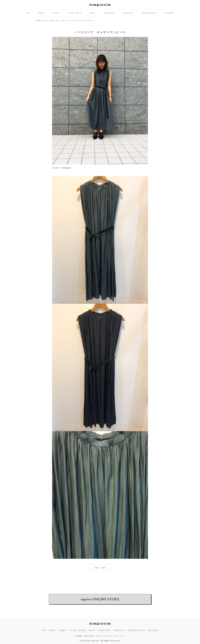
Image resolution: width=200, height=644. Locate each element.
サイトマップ (120, 636)
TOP (28, 13)
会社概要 (78, 636)
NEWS (41, 13)
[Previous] (90, 568)
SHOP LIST (109, 13)
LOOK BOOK (75, 13)
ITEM (55, 13)
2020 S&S (100, 568)
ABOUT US (128, 13)
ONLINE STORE (149, 13)
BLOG (93, 13)
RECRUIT (170, 13)
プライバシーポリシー (104, 636)
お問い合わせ (89, 636)
